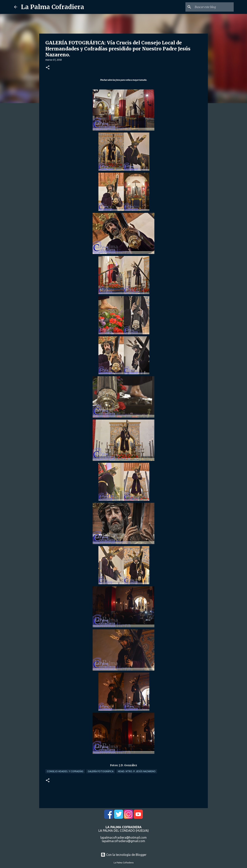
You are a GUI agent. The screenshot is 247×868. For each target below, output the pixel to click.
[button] (48, 68)
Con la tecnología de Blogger (124, 855)
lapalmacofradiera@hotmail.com (123, 837)
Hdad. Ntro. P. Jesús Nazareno (137, 771)
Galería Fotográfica (101, 771)
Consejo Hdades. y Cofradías (65, 771)
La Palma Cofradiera (53, 7)
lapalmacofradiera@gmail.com (123, 841)
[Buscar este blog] (213, 7)
